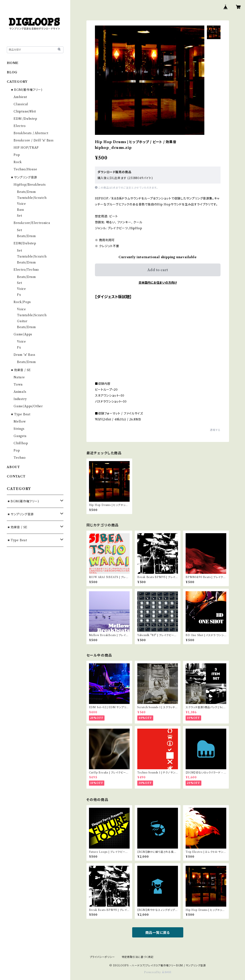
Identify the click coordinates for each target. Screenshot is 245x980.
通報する (215, 430)
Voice (21, 204)
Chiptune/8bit (25, 111)
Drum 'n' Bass (24, 355)
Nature (19, 377)
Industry (20, 399)
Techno (20, 458)
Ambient (20, 97)
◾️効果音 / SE (21, 370)
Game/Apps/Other (28, 406)
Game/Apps (23, 334)
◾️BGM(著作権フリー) (26, 90)
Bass (21, 210)
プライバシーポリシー (102, 957)
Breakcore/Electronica (32, 223)
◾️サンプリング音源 (24, 177)
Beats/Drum (27, 192)
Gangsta (20, 436)
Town (18, 385)
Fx (19, 295)
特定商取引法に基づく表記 (138, 957)
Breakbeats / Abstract (31, 133)
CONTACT (16, 476)
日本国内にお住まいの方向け (158, 283)
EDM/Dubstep (25, 243)
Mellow (20, 422)
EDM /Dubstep (25, 119)
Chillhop (21, 443)
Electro (20, 126)
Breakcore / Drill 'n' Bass (34, 140)
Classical (21, 104)
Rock (18, 162)
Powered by (158, 972)
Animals (20, 392)
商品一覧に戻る (158, 933)
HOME (13, 63)
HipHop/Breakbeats (30, 185)
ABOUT (13, 467)
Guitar (22, 321)
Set (19, 216)
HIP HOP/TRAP (26, 148)
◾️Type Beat (20, 414)
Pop (17, 155)
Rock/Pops (22, 302)
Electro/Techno (26, 270)
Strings (19, 429)
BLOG (12, 72)
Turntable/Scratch (32, 198)
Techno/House (25, 169)
